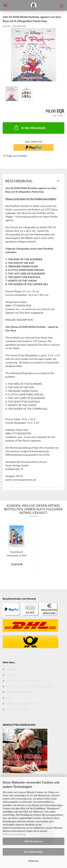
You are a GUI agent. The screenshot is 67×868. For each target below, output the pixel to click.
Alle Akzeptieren (33, 841)
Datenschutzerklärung (14, 834)
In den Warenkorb (30, 128)
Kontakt (10, 675)
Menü (5, 5)
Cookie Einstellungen (17, 709)
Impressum (12, 669)
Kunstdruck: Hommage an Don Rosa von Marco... (17, 553)
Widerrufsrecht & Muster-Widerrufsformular (30, 686)
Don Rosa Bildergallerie (18, 692)
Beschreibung (19, 181)
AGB (9, 698)
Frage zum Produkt (17, 156)
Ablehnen (33, 861)
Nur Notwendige (33, 852)
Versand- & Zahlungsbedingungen (24, 681)
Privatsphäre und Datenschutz (22, 703)
